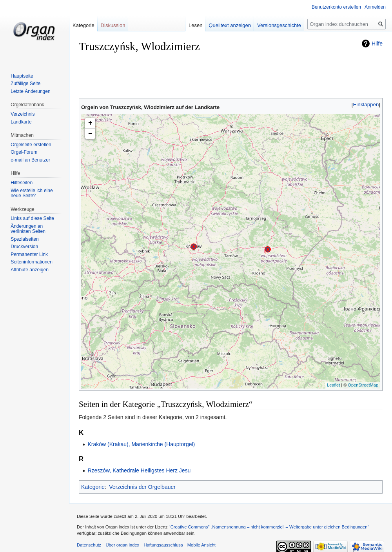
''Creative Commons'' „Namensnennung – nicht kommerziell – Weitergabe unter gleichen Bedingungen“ (269, 527)
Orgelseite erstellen (31, 145)
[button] (366, 104)
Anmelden (375, 7)
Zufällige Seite (25, 84)
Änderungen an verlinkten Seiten (28, 229)
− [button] (90, 134)
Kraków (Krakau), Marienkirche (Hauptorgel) (141, 444)
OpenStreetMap (363, 385)
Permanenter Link (29, 254)
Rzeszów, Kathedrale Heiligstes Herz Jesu (139, 470)
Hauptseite (22, 76)
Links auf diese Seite (32, 218)
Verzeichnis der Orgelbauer (142, 487)
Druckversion (24, 247)
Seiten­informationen (32, 262)
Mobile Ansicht (201, 545)
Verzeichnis (23, 114)
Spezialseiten (24, 239)
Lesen (195, 25)
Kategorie (93, 487)
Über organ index (122, 545)
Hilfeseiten (22, 183)
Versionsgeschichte (279, 25)
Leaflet (333, 385)
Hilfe (377, 44)
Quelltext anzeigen (230, 25)
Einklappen (366, 104)
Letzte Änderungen (30, 91)
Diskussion (113, 25)
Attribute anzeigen (30, 270)
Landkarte (21, 122)
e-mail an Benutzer (30, 160)
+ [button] (90, 123)
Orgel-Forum (24, 152)
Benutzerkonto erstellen (336, 7)
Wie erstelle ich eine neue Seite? (32, 193)
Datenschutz (89, 545)
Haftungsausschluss (163, 545)
